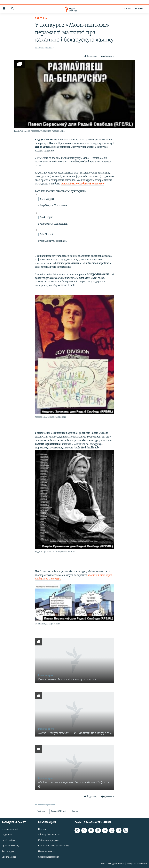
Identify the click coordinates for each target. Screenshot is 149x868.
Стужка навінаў (10, 829)
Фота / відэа (8, 851)
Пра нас (42, 829)
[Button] (91, 56)
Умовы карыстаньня (49, 857)
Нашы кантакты (47, 851)
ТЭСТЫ (128, 9)
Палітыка (41, 18)
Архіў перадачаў (10, 846)
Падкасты (7, 835)
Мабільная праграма (49, 840)
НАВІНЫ (139, 9)
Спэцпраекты (9, 857)
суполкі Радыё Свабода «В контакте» (82, 184)
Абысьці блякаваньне (49, 835)
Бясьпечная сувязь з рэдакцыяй (54, 846)
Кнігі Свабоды (9, 840)
